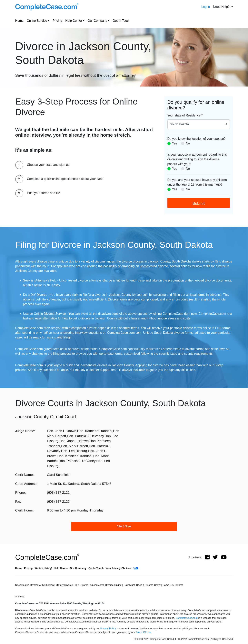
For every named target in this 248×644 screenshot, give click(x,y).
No (188, 143)
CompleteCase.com (47, 557)
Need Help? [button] (222, 7)
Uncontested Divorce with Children (35, 585)
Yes (175, 143)
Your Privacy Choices (118, 568)
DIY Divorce (82, 585)
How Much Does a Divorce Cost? (142, 585)
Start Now (124, 526)
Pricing (57, 21)
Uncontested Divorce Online (106, 585)
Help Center (74, 21)
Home (20, 21)
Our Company (97, 21)
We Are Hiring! (43, 568)
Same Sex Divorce (173, 585)
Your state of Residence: (185, 115)
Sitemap (20, 597)
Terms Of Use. (144, 632)
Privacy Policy (108, 628)
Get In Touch (121, 21)
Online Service (37, 21)
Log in (206, 7)
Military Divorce (65, 585)
